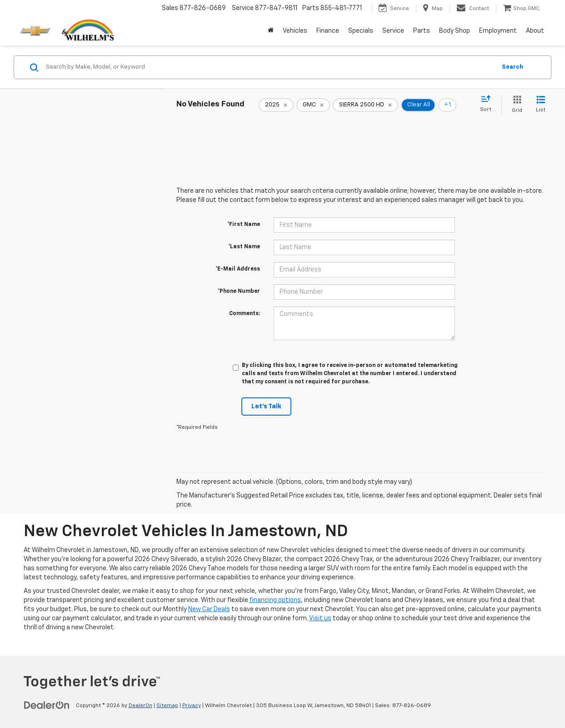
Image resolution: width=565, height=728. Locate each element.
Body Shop (455, 31)
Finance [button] (328, 31)
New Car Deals (209, 609)
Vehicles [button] (295, 31)
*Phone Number (239, 291)
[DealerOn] (47, 705)
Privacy (192, 706)
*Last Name (244, 247)
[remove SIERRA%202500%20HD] (365, 105)
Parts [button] (422, 31)
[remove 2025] (276, 105)
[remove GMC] (313, 105)
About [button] (535, 31)
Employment (498, 31)
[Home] (271, 31)
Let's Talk (266, 407)
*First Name (244, 225)
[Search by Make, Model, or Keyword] (270, 67)
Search (512, 67)
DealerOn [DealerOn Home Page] (140, 706)
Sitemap (167, 706)
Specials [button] (361, 31)
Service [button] (393, 31)
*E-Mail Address (238, 269)
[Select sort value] (488, 104)
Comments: (245, 314)
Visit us (320, 618)
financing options (275, 600)
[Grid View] (515, 105)
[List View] (541, 105)
